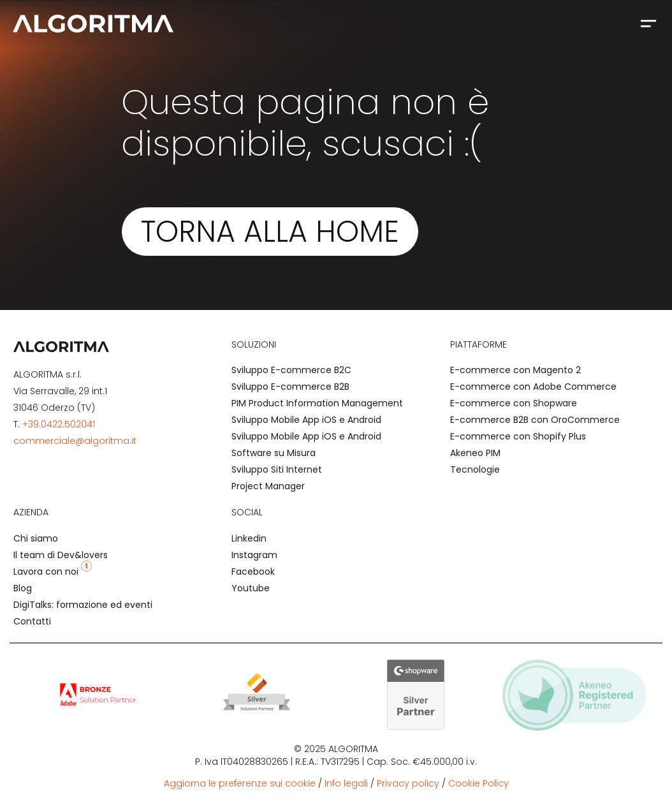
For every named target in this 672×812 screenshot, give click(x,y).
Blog (23, 588)
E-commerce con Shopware (514, 403)
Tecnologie (475, 469)
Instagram (254, 555)
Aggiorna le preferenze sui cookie (240, 783)
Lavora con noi (53, 572)
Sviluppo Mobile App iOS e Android (306, 420)
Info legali (346, 783)
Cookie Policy (478, 783)
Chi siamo (36, 538)
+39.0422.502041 (59, 424)
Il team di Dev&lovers (61, 555)
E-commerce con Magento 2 (515, 370)
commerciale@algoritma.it (75, 441)
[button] (648, 23)
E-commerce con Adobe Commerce (533, 387)
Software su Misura (274, 453)
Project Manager (268, 486)
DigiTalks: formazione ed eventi (83, 605)
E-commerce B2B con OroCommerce (535, 420)
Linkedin (249, 538)
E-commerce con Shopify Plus (518, 436)
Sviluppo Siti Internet (277, 469)
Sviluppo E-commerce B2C (291, 370)
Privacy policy (408, 783)
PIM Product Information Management (317, 403)
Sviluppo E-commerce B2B (290, 387)
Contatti (32, 621)
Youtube (251, 588)
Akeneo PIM (475, 453)
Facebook (253, 572)
